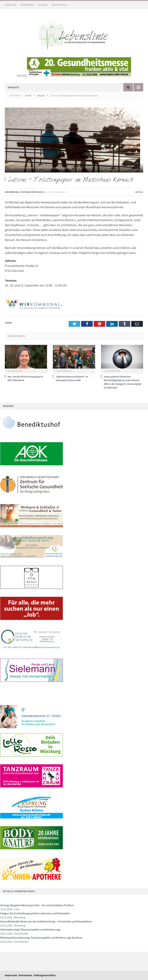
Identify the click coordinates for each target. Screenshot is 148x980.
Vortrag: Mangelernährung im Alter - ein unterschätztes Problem (37, 905)
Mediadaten (27, 5)
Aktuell (139, 192)
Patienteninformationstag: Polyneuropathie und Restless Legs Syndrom (41, 938)
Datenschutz (25, 975)
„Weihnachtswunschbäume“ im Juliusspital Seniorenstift (72, 378)
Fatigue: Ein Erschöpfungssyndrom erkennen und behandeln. (35, 913)
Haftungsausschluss (45, 975)
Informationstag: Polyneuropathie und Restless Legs (30, 929)
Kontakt (43, 5)
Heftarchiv (11, 5)
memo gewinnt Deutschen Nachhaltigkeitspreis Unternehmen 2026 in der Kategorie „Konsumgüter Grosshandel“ (123, 382)
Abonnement (59, 5)
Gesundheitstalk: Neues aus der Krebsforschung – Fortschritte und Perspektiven (46, 921)
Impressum (11, 975)
